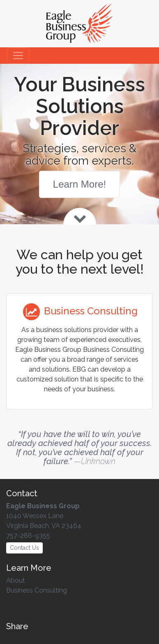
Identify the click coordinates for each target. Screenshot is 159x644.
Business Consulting (37, 590)
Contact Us (24, 548)
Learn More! (79, 184)
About (16, 580)
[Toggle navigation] (18, 56)
